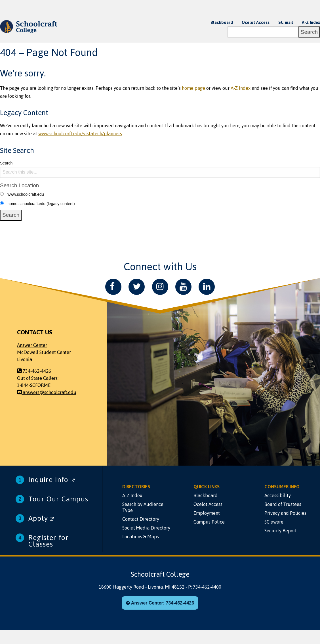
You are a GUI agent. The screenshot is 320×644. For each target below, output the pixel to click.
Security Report (281, 531)
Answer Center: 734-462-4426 (160, 603)
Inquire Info (52, 480)
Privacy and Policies (285, 513)
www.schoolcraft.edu (26, 194)
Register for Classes (49, 541)
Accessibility (278, 495)
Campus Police (209, 522)
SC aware (274, 522)
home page (193, 88)
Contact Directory (141, 519)
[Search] (263, 32)
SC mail (286, 22)
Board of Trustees (283, 504)
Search (6, 163)
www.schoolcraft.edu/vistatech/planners (80, 134)
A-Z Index (311, 22)
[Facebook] (113, 287)
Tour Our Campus (58, 499)
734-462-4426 (34, 371)
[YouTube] (183, 287)
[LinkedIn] (207, 287)
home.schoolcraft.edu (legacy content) (41, 204)
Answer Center (32, 345)
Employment (207, 513)
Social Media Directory (146, 528)
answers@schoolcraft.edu (47, 392)
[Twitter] (137, 287)
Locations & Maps (141, 537)
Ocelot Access (256, 22)
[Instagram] (160, 287)
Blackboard (222, 22)
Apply (41, 518)
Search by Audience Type (143, 507)
